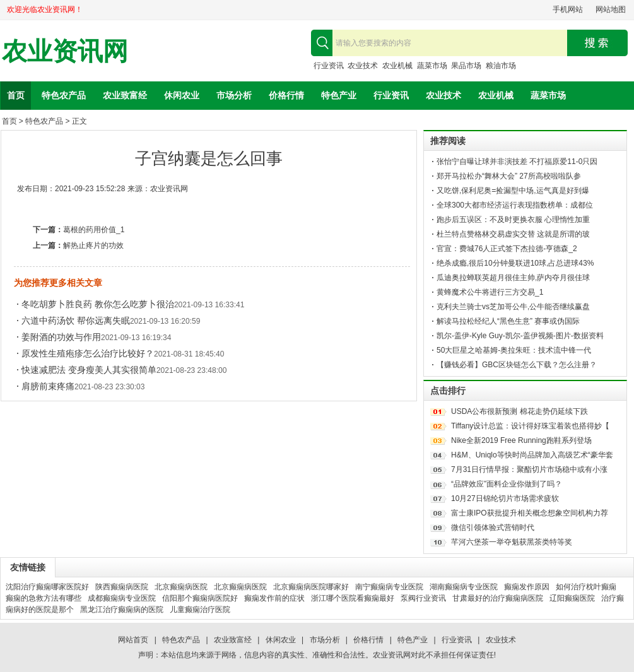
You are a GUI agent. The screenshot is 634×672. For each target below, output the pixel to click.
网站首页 (133, 640)
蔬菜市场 (432, 66)
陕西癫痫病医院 (122, 587)
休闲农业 (182, 95)
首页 (16, 95)
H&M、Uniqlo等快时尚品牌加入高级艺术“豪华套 (532, 455)
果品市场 (466, 66)
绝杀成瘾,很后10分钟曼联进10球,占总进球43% (515, 263)
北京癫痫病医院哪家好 (311, 587)
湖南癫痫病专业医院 (464, 587)
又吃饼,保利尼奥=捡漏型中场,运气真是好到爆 (513, 191)
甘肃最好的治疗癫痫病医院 (498, 598)
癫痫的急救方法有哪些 (44, 598)
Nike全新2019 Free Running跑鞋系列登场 (521, 440)
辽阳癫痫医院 (572, 598)
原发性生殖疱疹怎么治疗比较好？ (88, 353)
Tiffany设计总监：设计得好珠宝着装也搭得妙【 (530, 426)
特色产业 (339, 95)
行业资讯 (329, 66)
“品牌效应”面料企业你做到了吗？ (507, 484)
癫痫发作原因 (527, 587)
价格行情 (286, 95)
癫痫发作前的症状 (274, 598)
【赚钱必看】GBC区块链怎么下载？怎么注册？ (517, 365)
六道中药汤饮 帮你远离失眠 (76, 321)
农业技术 (363, 66)
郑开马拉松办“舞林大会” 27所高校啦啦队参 (509, 176)
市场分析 (234, 95)
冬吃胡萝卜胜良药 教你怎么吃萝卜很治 (98, 304)
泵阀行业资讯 (423, 598)
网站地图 (611, 9)
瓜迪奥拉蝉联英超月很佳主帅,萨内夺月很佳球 (513, 278)
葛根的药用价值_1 (94, 230)
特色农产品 (64, 95)
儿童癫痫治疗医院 (200, 610)
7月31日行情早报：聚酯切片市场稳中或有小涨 (529, 469)
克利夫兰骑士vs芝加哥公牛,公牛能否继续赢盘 (513, 307)
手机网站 (568, 9)
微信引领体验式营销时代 (493, 528)
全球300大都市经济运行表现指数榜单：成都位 (515, 205)
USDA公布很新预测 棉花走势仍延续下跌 (520, 411)
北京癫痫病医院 (181, 587)
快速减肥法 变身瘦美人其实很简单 (89, 370)
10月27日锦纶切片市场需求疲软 (505, 498)
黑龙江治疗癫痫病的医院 (122, 610)
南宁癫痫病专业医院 (389, 587)
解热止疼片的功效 (93, 245)
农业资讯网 (65, 51)
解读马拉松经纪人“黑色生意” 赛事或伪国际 (508, 321)
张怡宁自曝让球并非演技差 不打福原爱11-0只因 (517, 162)
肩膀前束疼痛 (48, 386)
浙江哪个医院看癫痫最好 (353, 598)
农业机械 (397, 66)
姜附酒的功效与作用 (61, 337)
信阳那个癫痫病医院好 (200, 598)
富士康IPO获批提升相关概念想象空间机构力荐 (530, 513)
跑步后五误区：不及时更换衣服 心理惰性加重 (513, 220)
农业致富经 (125, 95)
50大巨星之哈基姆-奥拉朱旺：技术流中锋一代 (514, 350)
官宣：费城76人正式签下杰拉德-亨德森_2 (507, 249)
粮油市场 (501, 66)
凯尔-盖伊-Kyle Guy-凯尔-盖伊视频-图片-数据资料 (520, 336)
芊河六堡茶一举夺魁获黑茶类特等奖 (512, 542)
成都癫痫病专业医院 (122, 598)
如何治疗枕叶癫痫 (586, 587)
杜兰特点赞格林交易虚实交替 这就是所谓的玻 (513, 234)
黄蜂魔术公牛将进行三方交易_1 (490, 292)
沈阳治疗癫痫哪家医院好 (47, 587)
